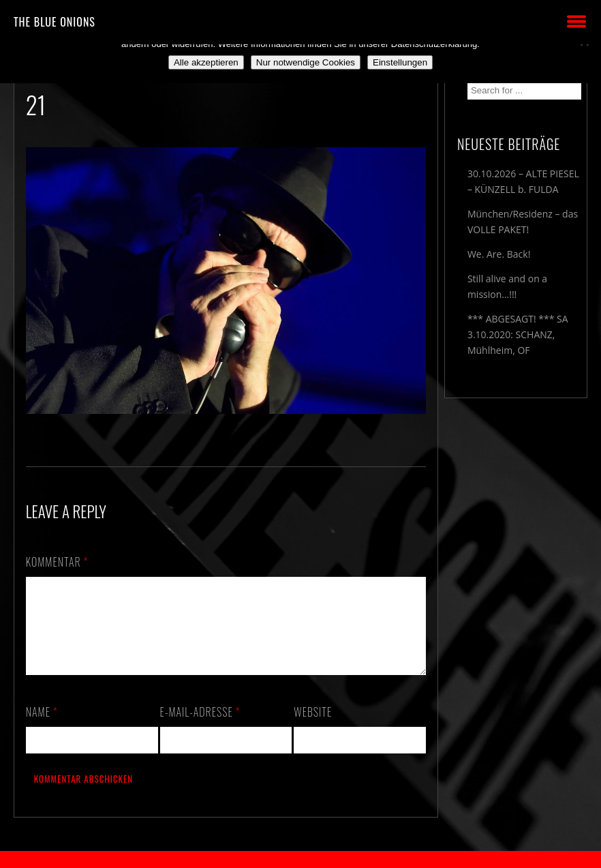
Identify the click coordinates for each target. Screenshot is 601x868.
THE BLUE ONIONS (55, 22)
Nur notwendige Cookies (306, 62)
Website (313, 728)
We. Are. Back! (499, 254)
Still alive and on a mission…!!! (507, 286)
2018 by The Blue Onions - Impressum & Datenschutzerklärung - (300, 859)
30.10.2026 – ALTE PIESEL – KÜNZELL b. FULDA (523, 181)
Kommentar (57, 562)
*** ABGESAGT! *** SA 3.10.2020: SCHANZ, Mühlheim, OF (518, 334)
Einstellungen (400, 62)
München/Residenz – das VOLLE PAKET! (523, 222)
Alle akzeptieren (206, 62)
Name (42, 728)
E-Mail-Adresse (200, 728)
